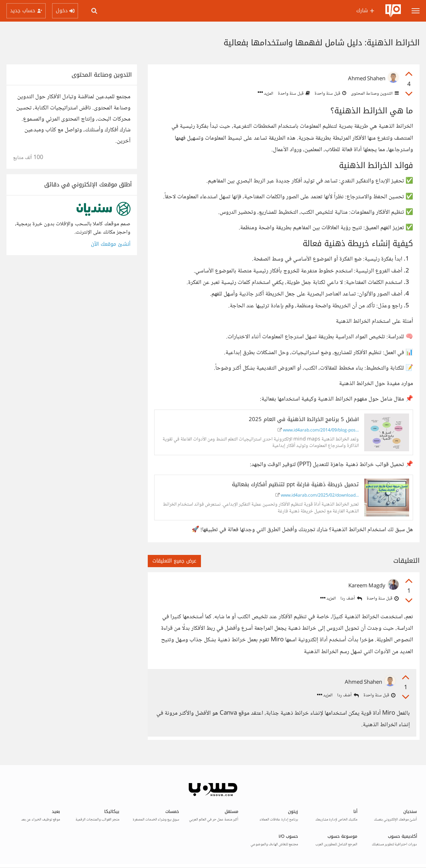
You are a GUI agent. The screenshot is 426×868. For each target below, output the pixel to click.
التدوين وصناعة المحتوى (374, 94)
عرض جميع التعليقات (174, 561)
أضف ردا (351, 599)
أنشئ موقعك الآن (111, 244)
